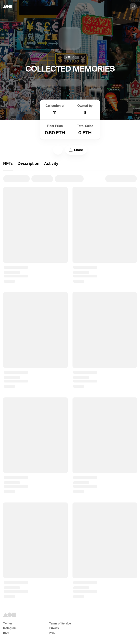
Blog (6, 633)
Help (52, 633)
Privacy (54, 628)
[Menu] (58, 150)
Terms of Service (60, 623)
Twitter (8, 623)
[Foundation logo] (7, 6)
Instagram (10, 628)
